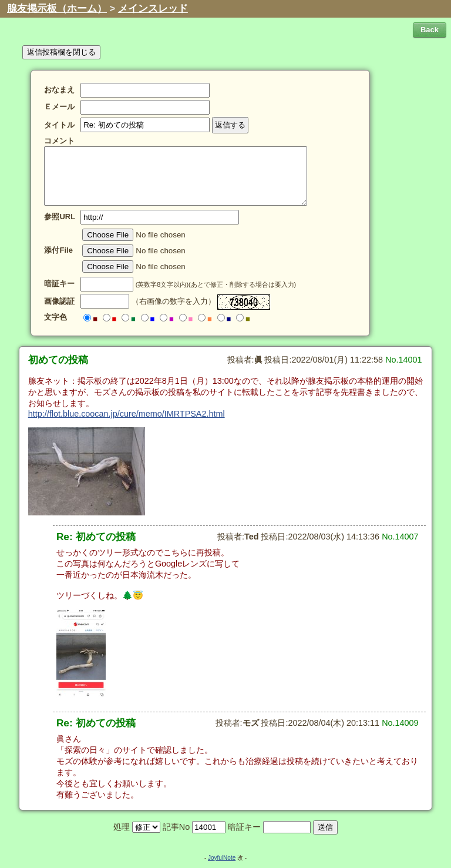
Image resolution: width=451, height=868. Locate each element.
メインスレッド (153, 9)
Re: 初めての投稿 (96, 537)
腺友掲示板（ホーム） (57, 9)
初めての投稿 (58, 360)
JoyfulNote (222, 858)
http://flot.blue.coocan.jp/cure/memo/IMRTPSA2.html (127, 414)
